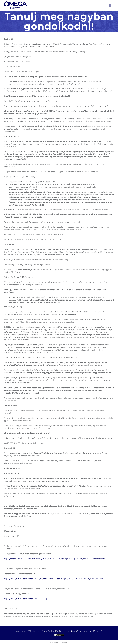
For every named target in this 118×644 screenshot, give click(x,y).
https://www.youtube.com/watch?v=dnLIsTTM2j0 (26, 599)
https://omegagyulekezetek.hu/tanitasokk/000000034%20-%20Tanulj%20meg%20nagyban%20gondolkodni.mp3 (55, 559)
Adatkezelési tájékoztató (91, 631)
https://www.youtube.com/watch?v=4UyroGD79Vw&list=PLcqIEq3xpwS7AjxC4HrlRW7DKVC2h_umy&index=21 (54, 579)
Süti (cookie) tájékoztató (67, 631)
